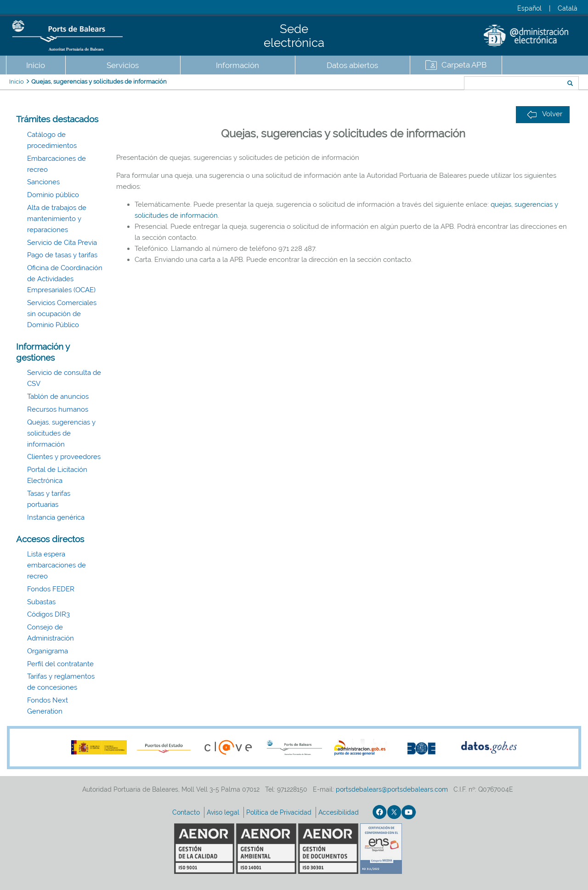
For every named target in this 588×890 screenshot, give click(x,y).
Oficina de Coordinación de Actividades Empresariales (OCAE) (65, 279)
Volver (545, 114)
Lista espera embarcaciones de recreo (57, 565)
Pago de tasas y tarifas (62, 255)
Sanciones (43, 182)
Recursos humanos (58, 409)
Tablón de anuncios (58, 397)
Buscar (433, 84)
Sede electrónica (294, 36)
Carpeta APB (464, 65)
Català (568, 8)
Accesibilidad (339, 812)
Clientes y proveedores (64, 457)
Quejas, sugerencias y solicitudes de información (99, 82)
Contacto (187, 812)
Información (237, 65)
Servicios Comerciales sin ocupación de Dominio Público (62, 314)
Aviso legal (224, 812)
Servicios (123, 65)
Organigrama (48, 651)
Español (529, 8)
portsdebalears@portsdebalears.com (392, 789)
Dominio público (53, 195)
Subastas (41, 602)
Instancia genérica (56, 517)
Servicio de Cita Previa (62, 243)
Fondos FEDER (51, 589)
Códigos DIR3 (48, 614)
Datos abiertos (352, 65)
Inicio (36, 65)
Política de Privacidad (280, 812)
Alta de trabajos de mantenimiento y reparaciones (57, 219)
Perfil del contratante (60, 664)
